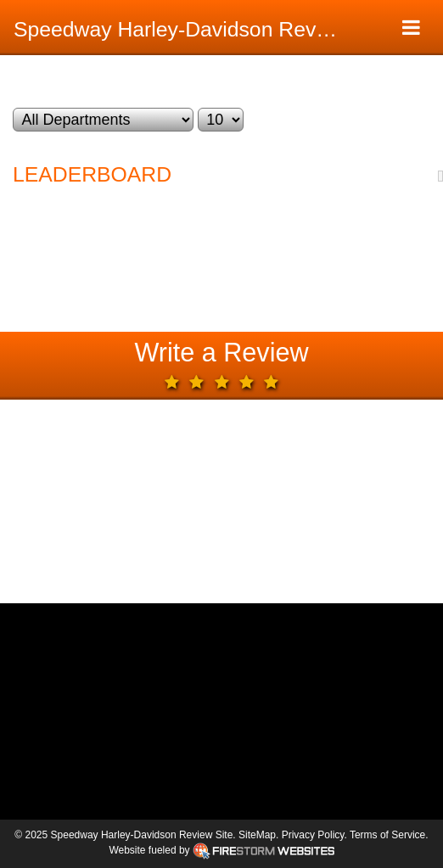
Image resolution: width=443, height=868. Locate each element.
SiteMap (257, 835)
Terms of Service (387, 835)
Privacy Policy (313, 835)
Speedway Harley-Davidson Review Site (184, 29)
